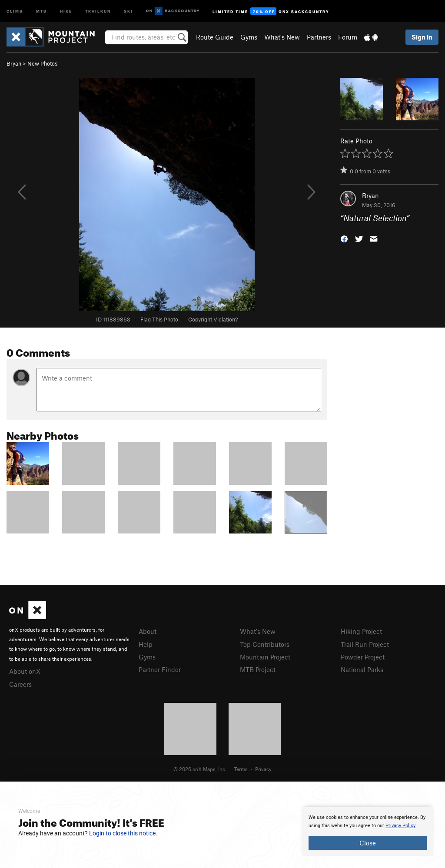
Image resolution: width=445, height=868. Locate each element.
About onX (25, 671)
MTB (42, 11)
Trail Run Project (365, 644)
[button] (344, 238)
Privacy (263, 769)
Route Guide (215, 37)
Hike (66, 11)
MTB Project (258, 669)
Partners (319, 37)
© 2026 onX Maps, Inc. (200, 769)
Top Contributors (265, 644)
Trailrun (98, 11)
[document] (368, 832)
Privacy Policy (400, 826)
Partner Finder (160, 669)
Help (146, 644)
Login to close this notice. (123, 833)
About (148, 631)
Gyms (249, 37)
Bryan (14, 63)
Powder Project (363, 657)
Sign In (422, 37)
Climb (15, 11)
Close (368, 843)
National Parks (362, 669)
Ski (128, 11)
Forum (348, 37)
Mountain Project (265, 657)
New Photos (42, 63)
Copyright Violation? (213, 319)
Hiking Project (361, 631)
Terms (241, 769)
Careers (20, 684)
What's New (282, 37)
